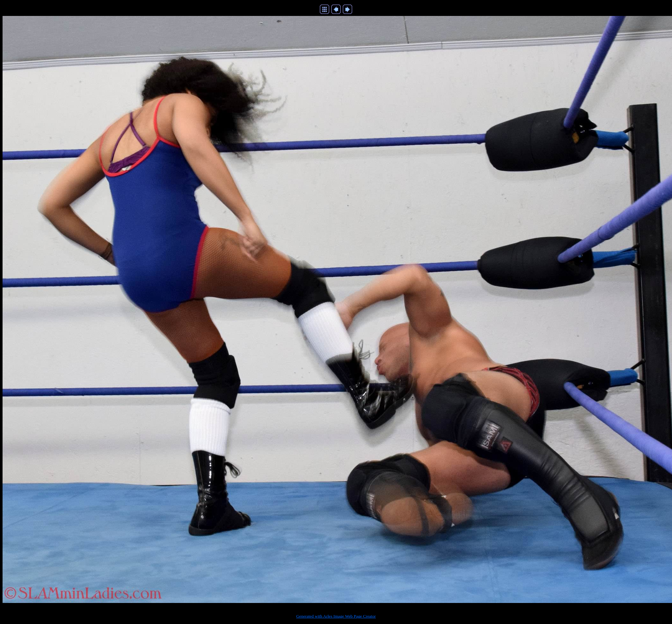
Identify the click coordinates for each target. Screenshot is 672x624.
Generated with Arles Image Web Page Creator (336, 616)
